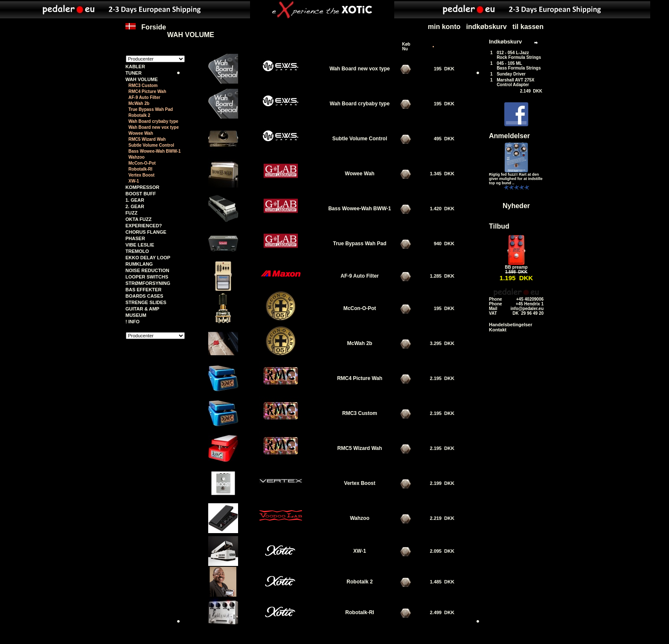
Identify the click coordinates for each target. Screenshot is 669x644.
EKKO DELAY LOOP (148, 258)
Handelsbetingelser (510, 325)
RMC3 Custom (143, 86)
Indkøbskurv (505, 42)
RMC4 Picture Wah (147, 91)
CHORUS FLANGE (146, 232)
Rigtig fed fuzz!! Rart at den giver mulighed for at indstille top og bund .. (516, 179)
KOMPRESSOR (142, 187)
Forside (146, 31)
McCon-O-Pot (142, 163)
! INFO (132, 322)
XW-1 (134, 181)
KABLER (135, 67)
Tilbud (499, 226)
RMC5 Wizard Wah (147, 139)
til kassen (528, 27)
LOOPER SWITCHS (147, 277)
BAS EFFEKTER (143, 290)
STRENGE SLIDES (146, 302)
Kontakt (498, 330)
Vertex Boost (141, 175)
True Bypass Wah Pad (151, 109)
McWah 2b (139, 103)
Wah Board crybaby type (153, 121)
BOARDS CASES (144, 296)
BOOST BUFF (141, 194)
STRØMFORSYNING (148, 283)
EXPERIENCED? (144, 226)
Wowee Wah (141, 133)
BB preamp (516, 267)
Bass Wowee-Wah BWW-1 (155, 151)
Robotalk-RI (140, 169)
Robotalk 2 (139, 115)
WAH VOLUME (191, 35)
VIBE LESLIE (140, 245)
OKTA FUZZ (138, 219)
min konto (444, 27)
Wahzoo (137, 157)
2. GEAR (135, 206)
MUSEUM (136, 315)
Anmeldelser (509, 136)
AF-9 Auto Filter (144, 97)
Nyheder (516, 206)
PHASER (135, 238)
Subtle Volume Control (151, 145)
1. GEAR (135, 200)
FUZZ (131, 213)
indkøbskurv (487, 27)
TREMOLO (137, 251)
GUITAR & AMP (142, 309)
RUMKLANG (139, 264)
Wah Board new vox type (154, 127)
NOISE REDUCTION (147, 270)
